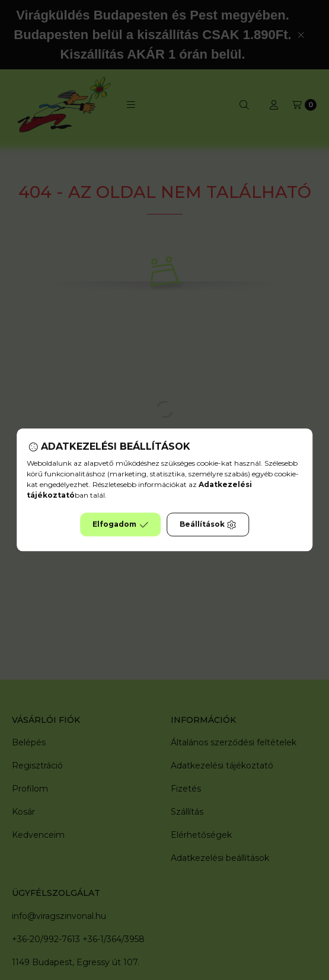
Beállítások (208, 525)
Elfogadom (120, 525)
